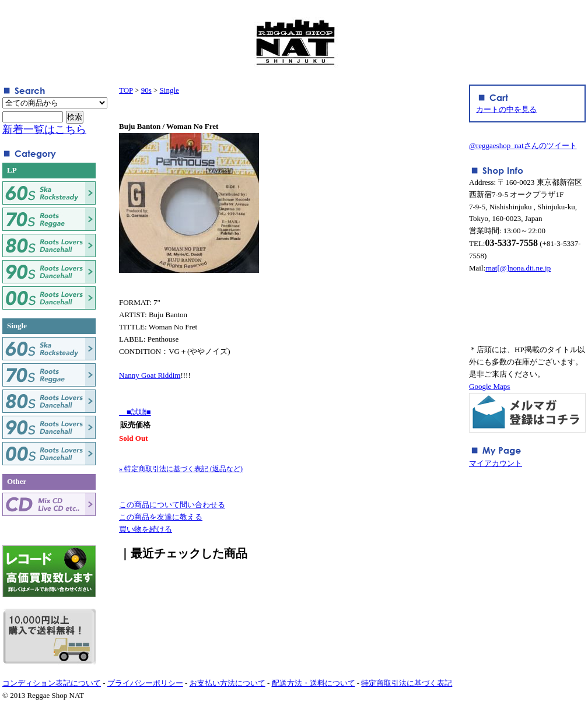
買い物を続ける (146, 529)
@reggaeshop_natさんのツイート (523, 145)
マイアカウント (496, 463)
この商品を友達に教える (161, 517)
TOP (126, 90)
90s (146, 90)
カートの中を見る (506, 109)
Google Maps (489, 386)
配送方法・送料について (314, 683)
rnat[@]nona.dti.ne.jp (518, 268)
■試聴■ (135, 412)
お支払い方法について (228, 683)
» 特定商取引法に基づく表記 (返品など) (181, 469)
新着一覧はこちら (44, 129)
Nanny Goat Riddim (150, 375)
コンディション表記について (52, 683)
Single (169, 90)
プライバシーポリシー (145, 683)
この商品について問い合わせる (172, 505)
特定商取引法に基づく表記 (407, 683)
